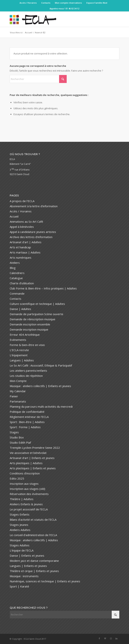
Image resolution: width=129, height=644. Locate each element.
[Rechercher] (38, 79)
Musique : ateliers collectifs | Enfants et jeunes (40, 386)
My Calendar (18, 391)
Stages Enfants (20, 514)
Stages (14, 432)
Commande (17, 293)
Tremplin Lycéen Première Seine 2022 (35, 448)
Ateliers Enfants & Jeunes (26, 504)
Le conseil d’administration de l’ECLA (33, 535)
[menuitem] (28, 3)
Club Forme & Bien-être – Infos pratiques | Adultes (43, 288)
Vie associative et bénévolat (28, 453)
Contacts (46, 3)
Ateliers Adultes (20, 530)
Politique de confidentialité (27, 412)
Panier (14, 396)
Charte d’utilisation (22, 283)
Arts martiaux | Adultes (25, 252)
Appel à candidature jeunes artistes (33, 232)
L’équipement (19, 355)
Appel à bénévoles (22, 227)
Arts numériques (21, 257)
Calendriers (17, 273)
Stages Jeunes (19, 525)
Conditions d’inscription (25, 473)
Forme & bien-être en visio (27, 345)
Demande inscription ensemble (30, 324)
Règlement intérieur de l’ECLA (29, 417)
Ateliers (15, 263)
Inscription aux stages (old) (27, 489)
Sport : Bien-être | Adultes (27, 422)
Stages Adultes (20, 545)
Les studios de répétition (26, 376)
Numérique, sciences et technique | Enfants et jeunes (45, 581)
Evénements (18, 340)
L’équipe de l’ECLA (22, 550)
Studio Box (17, 437)
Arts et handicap (20, 247)
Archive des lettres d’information (31, 237)
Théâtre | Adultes (22, 499)
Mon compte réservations (68, 3)
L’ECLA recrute (19, 350)
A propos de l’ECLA (22, 201)
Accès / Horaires (28, 3)
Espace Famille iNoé (97, 3)
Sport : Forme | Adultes (25, 427)
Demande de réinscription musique (32, 319)
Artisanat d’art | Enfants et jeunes (32, 458)
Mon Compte (18, 381)
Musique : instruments (24, 576)
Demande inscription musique (29, 329)
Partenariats (18, 401)
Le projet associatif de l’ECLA (29, 509)
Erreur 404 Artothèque (25, 335)
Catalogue (16, 278)
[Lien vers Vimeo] (105, 638)
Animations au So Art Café (26, 222)
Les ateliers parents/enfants (28, 371)
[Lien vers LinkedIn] (116, 638)
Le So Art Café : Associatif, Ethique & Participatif (41, 365)
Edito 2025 (17, 478)
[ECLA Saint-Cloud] (54, 19)
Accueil (14, 216)
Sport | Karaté (19, 586)
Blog (13, 268)
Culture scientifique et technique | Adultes (37, 304)
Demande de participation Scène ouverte (36, 314)
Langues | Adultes (22, 360)
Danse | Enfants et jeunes (27, 556)
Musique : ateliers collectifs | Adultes (34, 540)
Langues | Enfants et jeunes (28, 566)
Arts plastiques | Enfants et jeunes (33, 468)
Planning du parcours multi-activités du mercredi (41, 406)
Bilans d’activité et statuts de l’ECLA (33, 520)
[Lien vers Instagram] (111, 638)
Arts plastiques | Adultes (26, 463)
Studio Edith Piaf (20, 442)
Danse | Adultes (20, 309)
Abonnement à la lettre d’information (34, 206)
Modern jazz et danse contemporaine (34, 561)
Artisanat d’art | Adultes (26, 242)
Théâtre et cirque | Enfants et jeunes (34, 571)
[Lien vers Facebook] (99, 638)
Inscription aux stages (24, 484)
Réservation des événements (29, 494)
